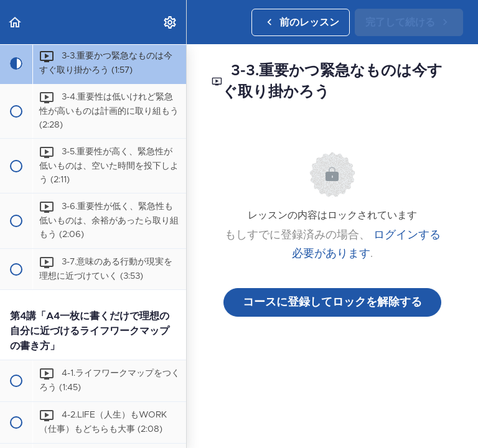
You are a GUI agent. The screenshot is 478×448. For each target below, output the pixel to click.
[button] (16, 22)
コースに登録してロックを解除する (332, 302)
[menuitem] (171, 22)
